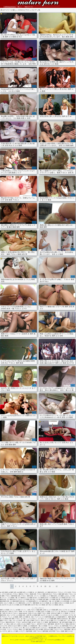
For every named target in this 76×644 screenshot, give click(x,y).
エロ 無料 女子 (62, 620)
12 (57, 586)
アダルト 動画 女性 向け (44, 594)
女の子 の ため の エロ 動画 (11, 605)
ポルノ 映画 (71, 620)
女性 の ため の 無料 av (64, 628)
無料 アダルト (4, 620)
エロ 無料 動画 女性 (29, 629)
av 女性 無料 (4, 592)
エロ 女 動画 (56, 601)
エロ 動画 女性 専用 (8, 619)
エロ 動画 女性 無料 (42, 599)
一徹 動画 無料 (52, 628)
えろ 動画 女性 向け (51, 592)
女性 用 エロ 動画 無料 (33, 615)
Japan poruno (23, 613)
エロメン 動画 (8, 603)
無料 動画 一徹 (69, 629)
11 (50, 586)
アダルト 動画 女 (18, 594)
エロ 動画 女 (22, 598)
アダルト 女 (19, 619)
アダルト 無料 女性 (27, 596)
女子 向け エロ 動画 (52, 605)
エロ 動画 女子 (54, 598)
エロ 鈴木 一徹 (21, 620)
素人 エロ (12, 620)
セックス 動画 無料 (50, 619)
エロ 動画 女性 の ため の (15, 599)
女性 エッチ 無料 (13, 631)
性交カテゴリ (29, 7)
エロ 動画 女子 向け (65, 598)
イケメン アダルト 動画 (14, 629)
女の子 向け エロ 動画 (38, 605)
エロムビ (44, 628)
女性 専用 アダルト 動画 (57, 631)
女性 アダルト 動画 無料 (35, 610)
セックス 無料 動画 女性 (47, 617)
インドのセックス (17, 628)
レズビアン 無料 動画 (32, 603)
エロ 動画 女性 (21, 615)
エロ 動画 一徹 (13, 598)
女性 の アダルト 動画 (15, 612)
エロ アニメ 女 (56, 612)
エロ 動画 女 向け (32, 598)
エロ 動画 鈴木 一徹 (45, 601)
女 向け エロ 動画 (64, 603)
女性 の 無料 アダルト (33, 620)
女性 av (61, 605)
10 (45, 586)
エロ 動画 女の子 (43, 598)
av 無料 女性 (12, 592)
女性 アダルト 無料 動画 (41, 631)
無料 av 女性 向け (63, 619)
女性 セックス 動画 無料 (51, 610)
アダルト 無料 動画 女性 (13, 596)
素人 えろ (26, 628)
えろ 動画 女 (30, 592)
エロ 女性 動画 (65, 601)
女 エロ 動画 (54, 603)
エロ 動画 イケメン (47, 626)
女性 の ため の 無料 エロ (49, 620)
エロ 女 (25, 612)
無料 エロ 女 (69, 631)
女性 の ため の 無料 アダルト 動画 (39, 613)
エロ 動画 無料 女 (66, 599)
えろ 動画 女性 (39, 592)
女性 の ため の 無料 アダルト (27, 624)
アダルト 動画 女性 (30, 594)
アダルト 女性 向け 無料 (24, 622)
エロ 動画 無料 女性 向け (18, 601)
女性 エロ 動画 (46, 612)
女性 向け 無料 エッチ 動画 (60, 613)
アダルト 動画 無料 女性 (60, 594)
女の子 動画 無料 (25, 605)
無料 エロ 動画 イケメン (8, 610)
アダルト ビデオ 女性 (64, 592)
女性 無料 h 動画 (67, 622)
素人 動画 (72, 619)
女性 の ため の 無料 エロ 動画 (18, 626)
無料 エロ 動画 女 (25, 617)
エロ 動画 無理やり (32, 601)
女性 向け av (6, 628)
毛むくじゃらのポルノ (30, 619)
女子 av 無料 (39, 629)
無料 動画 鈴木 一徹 (55, 622)
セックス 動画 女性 (19, 603)
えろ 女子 (41, 619)
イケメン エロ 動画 (40, 596)
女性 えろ (14, 624)
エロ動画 (16, 617)
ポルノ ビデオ (11, 615)
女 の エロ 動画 (44, 603)
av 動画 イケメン (21, 610)
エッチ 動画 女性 (52, 596)
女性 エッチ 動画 (43, 622)
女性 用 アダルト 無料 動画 (46, 624)
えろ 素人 (7, 624)
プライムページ (10, 7)
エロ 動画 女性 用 (55, 599)
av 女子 (34, 622)
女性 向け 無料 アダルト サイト (54, 629)
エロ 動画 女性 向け (29, 599)
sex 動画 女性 (21, 592)
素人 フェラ (35, 617)
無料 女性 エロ (38, 3)
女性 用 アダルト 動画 (62, 624)
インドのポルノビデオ (66, 615)
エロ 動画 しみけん (64, 596)
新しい (20, 7)
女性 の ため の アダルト (10, 613)
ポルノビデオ (63, 610)
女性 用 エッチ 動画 (34, 612)
